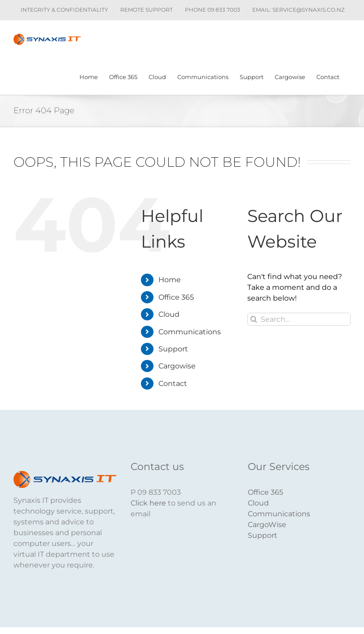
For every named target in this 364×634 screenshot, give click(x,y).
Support (173, 349)
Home (170, 280)
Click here (148, 503)
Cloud (169, 314)
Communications (190, 332)
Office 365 (176, 297)
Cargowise (177, 366)
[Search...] (299, 319)
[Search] (254, 319)
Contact (173, 384)
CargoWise (267, 525)
